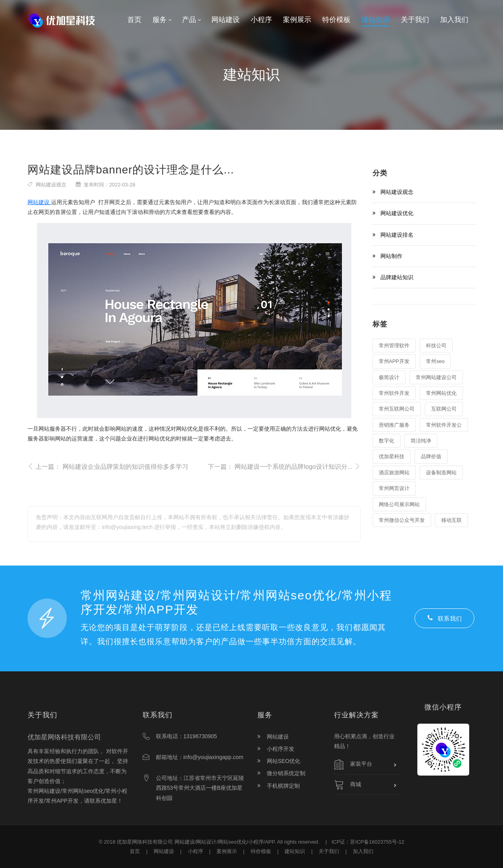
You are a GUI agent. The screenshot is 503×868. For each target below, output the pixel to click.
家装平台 (353, 765)
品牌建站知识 (397, 277)
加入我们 (363, 851)
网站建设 (39, 202)
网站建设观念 (51, 185)
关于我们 (329, 851)
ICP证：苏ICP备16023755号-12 (368, 842)
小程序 (196, 851)
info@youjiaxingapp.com (214, 757)
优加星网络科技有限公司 (145, 842)
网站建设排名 (397, 235)
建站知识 (295, 851)
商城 (348, 785)
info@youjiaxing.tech (127, 527)
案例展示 (227, 851)
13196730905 (200, 736)
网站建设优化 (397, 213)
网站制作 (391, 256)
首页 (135, 851)
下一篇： (284, 466)
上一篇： (108, 467)
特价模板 (261, 851)
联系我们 (444, 618)
